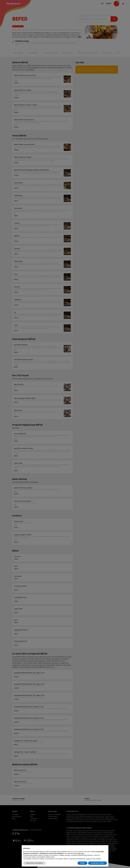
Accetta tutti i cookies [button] (98, 863)
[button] (106, 848)
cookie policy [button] (80, 853)
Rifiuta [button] (82, 863)
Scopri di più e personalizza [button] (34, 863)
